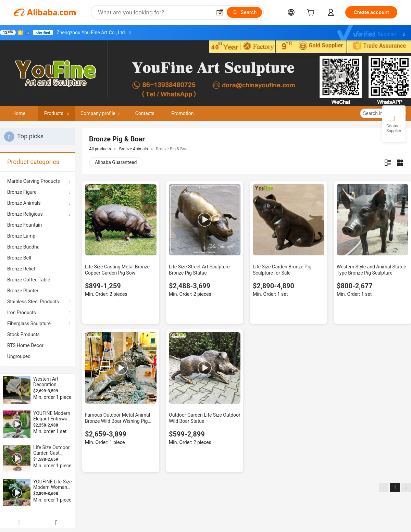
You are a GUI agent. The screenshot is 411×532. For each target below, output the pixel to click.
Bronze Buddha (23, 247)
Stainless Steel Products (33, 302)
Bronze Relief (21, 269)
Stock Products (23, 334)
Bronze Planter (23, 291)
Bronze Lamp (21, 236)
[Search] (244, 12)
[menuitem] (38, 225)
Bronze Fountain (24, 225)
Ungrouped (19, 356)
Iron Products (22, 313)
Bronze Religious (25, 214)
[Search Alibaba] (154, 12)
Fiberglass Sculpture (29, 324)
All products (100, 149)
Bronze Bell (19, 258)
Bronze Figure (22, 192)
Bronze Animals (24, 203)
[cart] (312, 13)
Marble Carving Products (34, 181)
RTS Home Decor (25, 345)
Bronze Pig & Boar (173, 149)
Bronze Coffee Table (29, 280)
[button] (220, 12)
